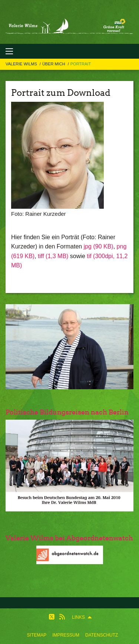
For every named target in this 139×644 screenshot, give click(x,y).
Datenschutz (102, 635)
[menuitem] (37, 635)
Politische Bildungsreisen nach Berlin (67, 412)
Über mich (54, 64)
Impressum (66, 635)
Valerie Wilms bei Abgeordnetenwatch (69, 538)
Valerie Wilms (22, 64)
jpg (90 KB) (99, 246)
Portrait (81, 64)
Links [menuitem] (78, 617)
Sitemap (37, 635)
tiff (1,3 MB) (53, 256)
